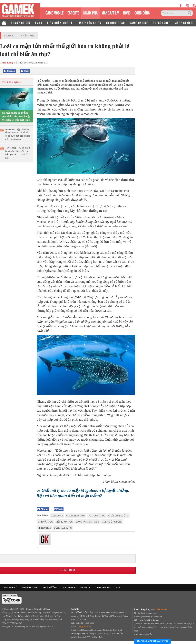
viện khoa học (64, 522)
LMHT (39, 23)
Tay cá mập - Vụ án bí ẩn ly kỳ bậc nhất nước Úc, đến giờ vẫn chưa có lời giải (18, 153)
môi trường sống (112, 522)
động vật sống (63, 528)
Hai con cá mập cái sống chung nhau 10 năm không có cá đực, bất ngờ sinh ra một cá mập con (18, 134)
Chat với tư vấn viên (152, 641)
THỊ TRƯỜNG (50, 587)
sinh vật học (45, 522)
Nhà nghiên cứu (75, 516)
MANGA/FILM (110, 12)
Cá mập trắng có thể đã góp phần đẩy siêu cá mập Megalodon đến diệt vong (16, 116)
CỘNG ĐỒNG (142, 12)
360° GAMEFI (184, 23)
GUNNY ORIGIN (21, 23)
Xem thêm (68, 570)
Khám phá (28, 36)
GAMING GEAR (116, 23)
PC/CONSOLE (162, 23)
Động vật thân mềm (87, 522)
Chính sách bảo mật (143, 634)
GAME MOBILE (54, 12)
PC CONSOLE (69, 587)
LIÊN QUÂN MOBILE (60, 23)
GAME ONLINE (139, 23)
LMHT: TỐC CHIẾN (90, 23)
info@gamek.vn (84, 626)
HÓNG (127, 12)
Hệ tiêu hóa (44, 528)
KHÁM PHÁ (90, 12)
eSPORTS (73, 12)
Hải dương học (96, 516)
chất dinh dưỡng (119, 516)
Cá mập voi (57, 516)
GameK (9, 36)
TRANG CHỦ (10, 587)
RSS (118, 587)
